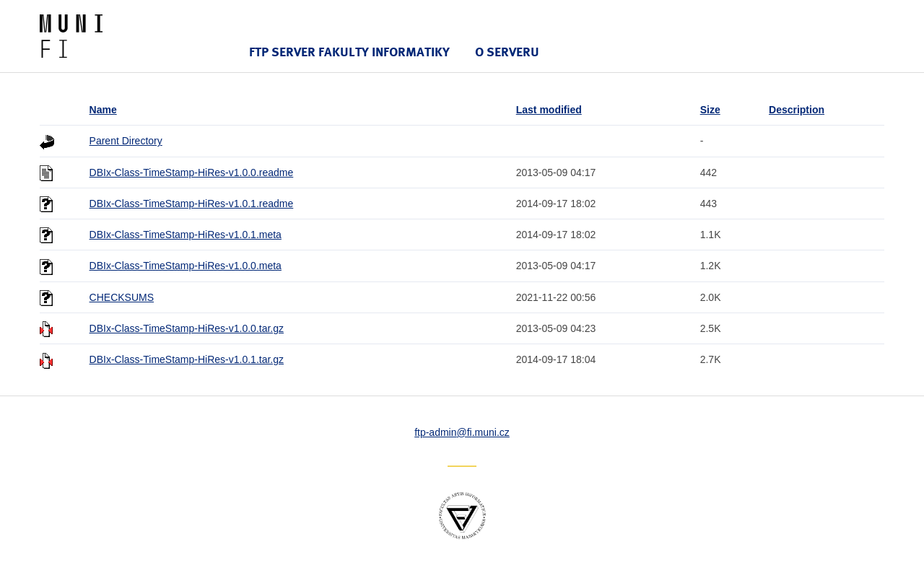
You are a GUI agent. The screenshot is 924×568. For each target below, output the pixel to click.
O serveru (507, 52)
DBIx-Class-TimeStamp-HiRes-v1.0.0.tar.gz (187, 328)
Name (103, 110)
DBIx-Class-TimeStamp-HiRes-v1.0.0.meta (186, 266)
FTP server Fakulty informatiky (349, 52)
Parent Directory (126, 141)
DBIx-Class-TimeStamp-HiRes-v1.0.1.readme (192, 204)
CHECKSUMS (122, 297)
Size (710, 110)
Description (797, 110)
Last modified (549, 110)
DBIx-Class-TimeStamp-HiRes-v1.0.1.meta (186, 235)
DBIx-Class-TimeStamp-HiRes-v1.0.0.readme (192, 172)
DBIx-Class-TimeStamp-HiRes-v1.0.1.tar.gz (187, 359)
